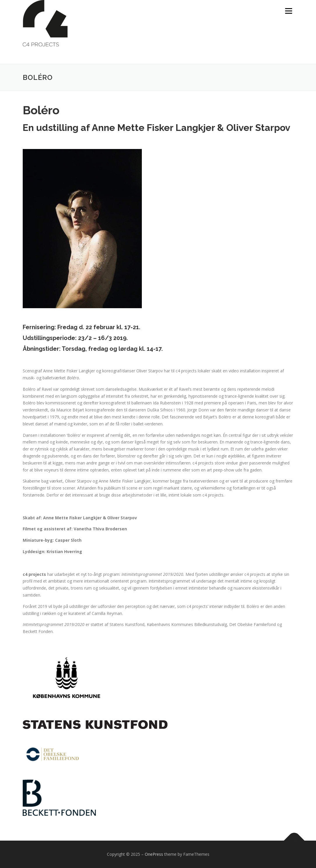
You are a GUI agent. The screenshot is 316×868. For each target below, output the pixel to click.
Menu (288, 11)
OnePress (154, 854)
